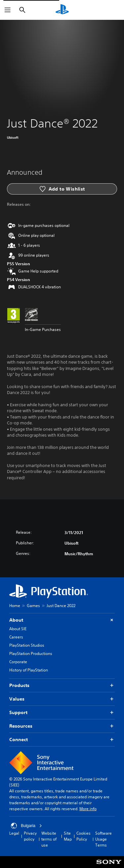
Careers (16, 637)
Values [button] (62, 699)
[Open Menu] (8, 10)
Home (15, 606)
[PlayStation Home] (62, 10)
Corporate (18, 662)
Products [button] (62, 686)
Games (33, 606)
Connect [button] (62, 740)
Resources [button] (62, 726)
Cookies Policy (83, 836)
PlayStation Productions (31, 653)
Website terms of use (49, 839)
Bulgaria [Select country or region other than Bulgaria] (26, 826)
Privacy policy (30, 836)
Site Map (68, 836)
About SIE (18, 629)
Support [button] (62, 713)
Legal (14, 833)
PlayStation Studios (27, 645)
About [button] (62, 620)
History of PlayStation (29, 670)
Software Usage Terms (103, 839)
